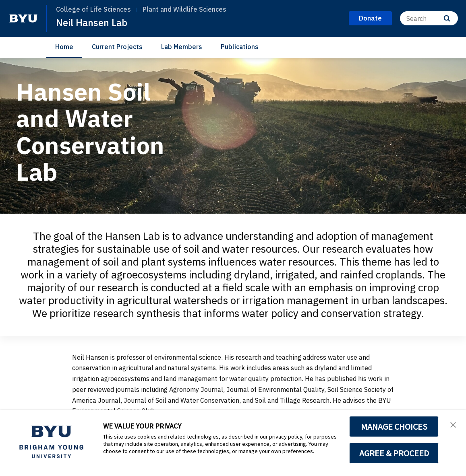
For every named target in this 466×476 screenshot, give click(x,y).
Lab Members (182, 47)
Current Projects (117, 47)
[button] (453, 424)
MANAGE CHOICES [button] (394, 427)
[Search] (429, 18)
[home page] (23, 19)
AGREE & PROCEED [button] (394, 453)
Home (64, 47)
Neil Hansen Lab (92, 23)
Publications (240, 47)
